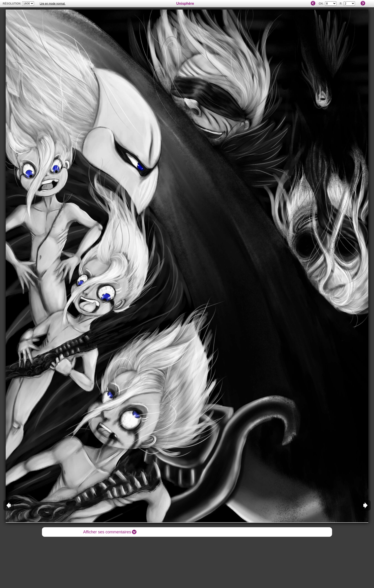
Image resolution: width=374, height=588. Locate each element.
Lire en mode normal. (52, 4)
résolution (12, 4)
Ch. (321, 4)
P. (341, 4)
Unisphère (185, 4)
